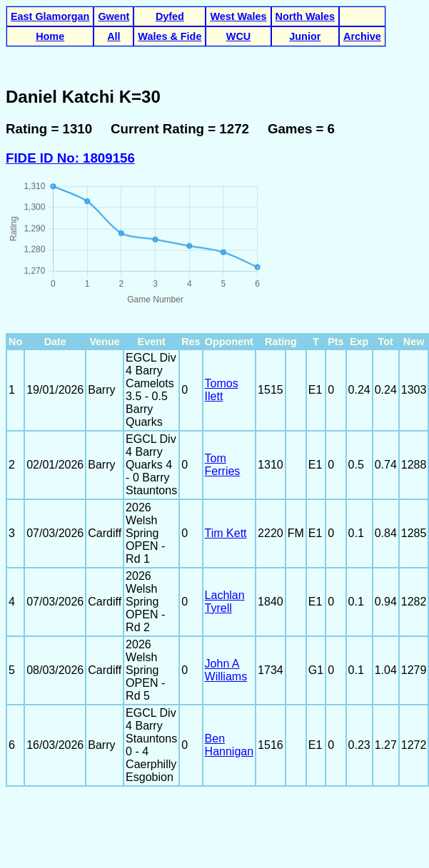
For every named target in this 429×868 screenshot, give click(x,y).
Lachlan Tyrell (225, 602)
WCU (238, 36)
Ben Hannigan (229, 745)
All (113, 36)
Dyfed (170, 16)
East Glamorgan (50, 16)
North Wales (305, 16)
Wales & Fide (170, 36)
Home (50, 36)
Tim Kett (226, 533)
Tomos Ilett (222, 390)
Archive (362, 36)
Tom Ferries (223, 465)
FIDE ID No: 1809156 (70, 158)
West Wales (238, 16)
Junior (305, 36)
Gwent (113, 16)
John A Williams (226, 670)
